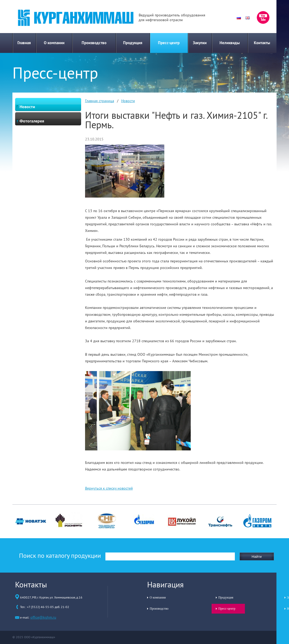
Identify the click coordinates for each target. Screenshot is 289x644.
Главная (24, 43)
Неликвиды (230, 43)
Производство (94, 43)
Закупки (200, 43)
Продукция (133, 43)
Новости (128, 101)
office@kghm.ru (43, 617)
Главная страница (100, 101)
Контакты (262, 43)
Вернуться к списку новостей (109, 488)
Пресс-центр (169, 43)
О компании (54, 43)
